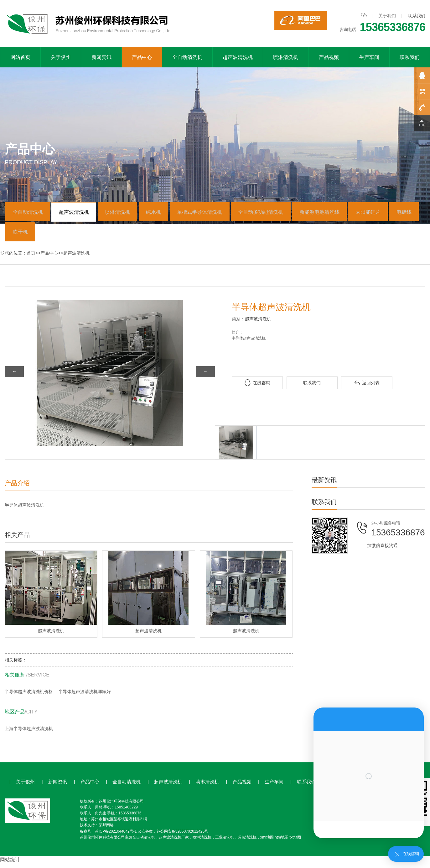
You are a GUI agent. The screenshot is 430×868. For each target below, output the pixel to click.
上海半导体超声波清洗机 (29, 733)
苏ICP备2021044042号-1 (116, 835)
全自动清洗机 (187, 57)
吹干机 (56, 235)
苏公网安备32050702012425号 (182, 835)
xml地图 (267, 842)
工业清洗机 (225, 842)
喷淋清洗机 (286, 57)
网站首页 (20, 57)
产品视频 (329, 57)
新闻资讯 (101, 57)
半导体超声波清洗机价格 (29, 696)
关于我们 (387, 16)
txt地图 (295, 842)
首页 (31, 257)
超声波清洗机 (238, 57)
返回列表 (367, 387)
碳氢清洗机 (247, 842)
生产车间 (369, 57)
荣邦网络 (106, 829)
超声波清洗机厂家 (174, 842)
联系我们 (417, 16)
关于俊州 (61, 57)
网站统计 (10, 864)
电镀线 (22, 235)
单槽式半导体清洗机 (213, 213)
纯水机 (164, 213)
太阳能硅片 (391, 213)
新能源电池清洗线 (339, 213)
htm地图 (282, 842)
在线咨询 (257, 387)
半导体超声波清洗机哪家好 (85, 696)
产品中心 (142, 57)
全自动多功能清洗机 (277, 213)
